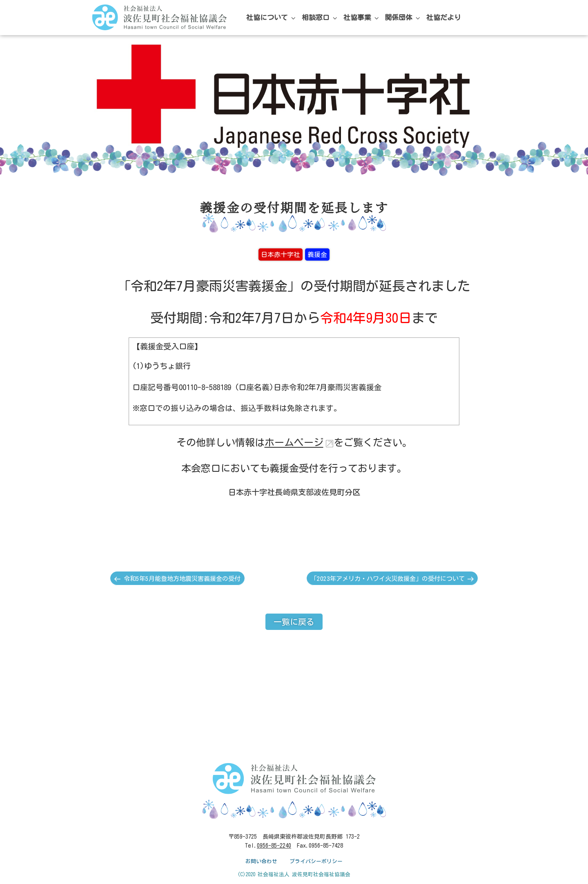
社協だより (444, 17)
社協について (272, 18)
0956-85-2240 (274, 846)
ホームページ (294, 442)
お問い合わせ (261, 861)
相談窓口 (320, 18)
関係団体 (403, 18)
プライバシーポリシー (316, 861)
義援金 (317, 254)
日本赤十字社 (281, 254)
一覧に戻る (294, 622)
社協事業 (362, 18)
